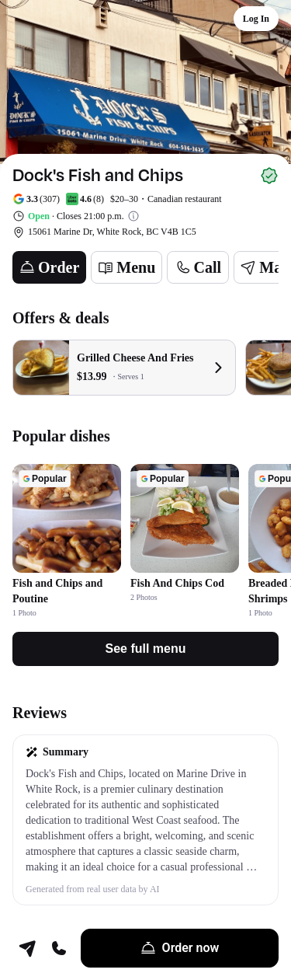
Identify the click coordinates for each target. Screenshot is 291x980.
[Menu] (126, 267)
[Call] (198, 267)
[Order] (49, 267)
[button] (145, 820)
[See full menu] (145, 649)
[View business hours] (133, 216)
